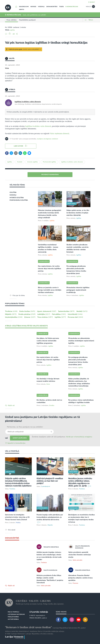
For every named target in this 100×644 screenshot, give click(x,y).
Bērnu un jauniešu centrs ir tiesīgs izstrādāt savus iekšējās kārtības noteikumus (50, 290)
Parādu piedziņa (27, 314)
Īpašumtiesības (66, 311)
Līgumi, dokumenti (47, 311)
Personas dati (75, 317)
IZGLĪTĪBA (13, 192)
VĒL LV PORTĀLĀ (12, 451)
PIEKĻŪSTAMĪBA (13, 617)
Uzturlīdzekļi (75, 314)
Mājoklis (11, 314)
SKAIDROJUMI (24, 7)
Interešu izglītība (33, 162)
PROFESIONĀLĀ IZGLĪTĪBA (19, 200)
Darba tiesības (27, 311)
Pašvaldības (59, 314)
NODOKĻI (13, 195)
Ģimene (30, 317)
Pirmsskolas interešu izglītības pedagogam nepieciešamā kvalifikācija (78, 290)
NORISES (33, 7)
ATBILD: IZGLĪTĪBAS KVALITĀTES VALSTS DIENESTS (26, 326)
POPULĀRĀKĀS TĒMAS (15, 304)
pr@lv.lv (44, 618)
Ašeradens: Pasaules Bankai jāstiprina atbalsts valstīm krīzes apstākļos (81, 578)
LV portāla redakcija (39, 612)
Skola (48, 384)
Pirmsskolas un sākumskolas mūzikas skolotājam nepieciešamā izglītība (81, 341)
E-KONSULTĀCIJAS (72, 7)
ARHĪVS (22, 10)
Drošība (52, 406)
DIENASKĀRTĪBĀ (52, 7)
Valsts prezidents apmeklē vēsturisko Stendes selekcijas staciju (80, 555)
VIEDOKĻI (41, 7)
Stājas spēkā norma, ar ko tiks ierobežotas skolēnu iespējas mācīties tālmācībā (78, 213)
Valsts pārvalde (77, 560)
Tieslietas (11, 311)
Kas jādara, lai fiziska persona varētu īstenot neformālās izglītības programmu (48, 341)
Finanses (75, 583)
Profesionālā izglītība (49, 162)
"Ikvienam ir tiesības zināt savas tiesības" (28, 627)
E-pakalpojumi (46, 486)
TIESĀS (61, 7)
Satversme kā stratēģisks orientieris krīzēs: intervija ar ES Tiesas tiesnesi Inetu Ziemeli (17, 517)
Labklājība (44, 314)
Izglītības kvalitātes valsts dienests (28, 102)
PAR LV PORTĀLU (13, 612)
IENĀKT (92, 2)
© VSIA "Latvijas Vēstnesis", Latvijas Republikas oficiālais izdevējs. (29, 634)
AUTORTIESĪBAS (13, 619)
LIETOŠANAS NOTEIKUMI (16, 614)
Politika (18, 523)
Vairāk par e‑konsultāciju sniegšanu (79, 437)
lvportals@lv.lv (41, 616)
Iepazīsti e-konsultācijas (17, 443)
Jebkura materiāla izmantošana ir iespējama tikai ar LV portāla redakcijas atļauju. (35, 631)
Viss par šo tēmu (19, 295)
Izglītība (12, 30)
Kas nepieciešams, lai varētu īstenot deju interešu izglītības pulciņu (50, 269)
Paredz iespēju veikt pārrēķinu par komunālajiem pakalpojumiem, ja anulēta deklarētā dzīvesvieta (50, 517)
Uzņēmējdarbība (14, 317)
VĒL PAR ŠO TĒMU (17, 185)
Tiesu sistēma (45, 317)
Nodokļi (20, 162)
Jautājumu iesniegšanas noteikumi (47, 139)
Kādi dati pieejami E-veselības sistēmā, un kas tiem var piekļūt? (50, 481)
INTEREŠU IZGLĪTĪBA (17, 198)
